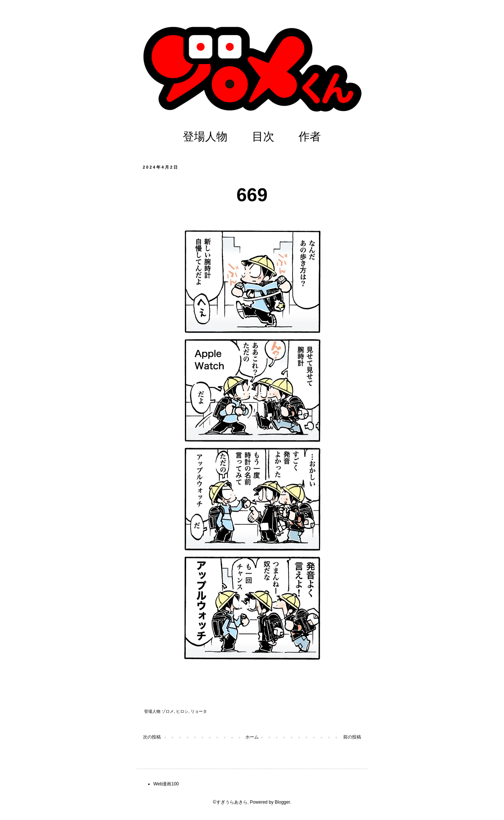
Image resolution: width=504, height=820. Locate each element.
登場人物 (205, 136)
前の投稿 (352, 737)
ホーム (252, 737)
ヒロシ (182, 711)
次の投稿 (152, 737)
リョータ (199, 711)
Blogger (282, 802)
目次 (263, 136)
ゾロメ (168, 711)
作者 (310, 136)
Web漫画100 (166, 784)
